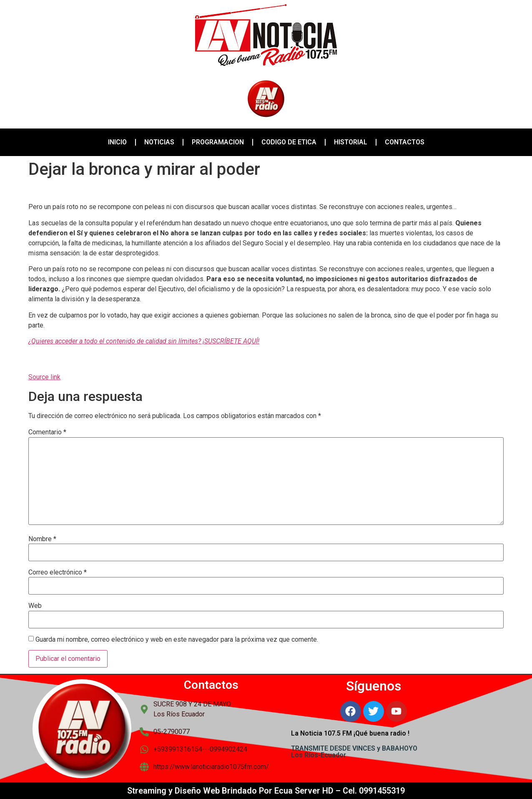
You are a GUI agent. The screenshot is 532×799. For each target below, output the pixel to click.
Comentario (47, 432)
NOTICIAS (159, 142)
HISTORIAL (351, 142)
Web (35, 606)
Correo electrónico (58, 572)
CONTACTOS (405, 142)
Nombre (42, 539)
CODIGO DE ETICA (289, 142)
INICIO (117, 142)
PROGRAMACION (218, 142)
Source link (44, 377)
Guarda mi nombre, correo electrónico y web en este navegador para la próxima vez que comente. (177, 640)
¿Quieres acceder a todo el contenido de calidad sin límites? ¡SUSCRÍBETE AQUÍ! (144, 341)
